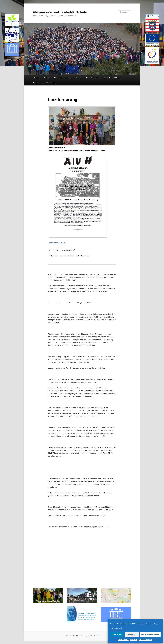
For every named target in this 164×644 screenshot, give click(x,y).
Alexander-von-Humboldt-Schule (60, 12)
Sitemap (36, 83)
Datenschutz (134, 640)
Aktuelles (36, 78)
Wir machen (58, 78)
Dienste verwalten (117, 628)
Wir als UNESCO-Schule (113, 78)
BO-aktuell (47, 78)
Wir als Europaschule (94, 78)
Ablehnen (132, 634)
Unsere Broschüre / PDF (57, 243)
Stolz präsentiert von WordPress (87, 636)
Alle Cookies (117, 634)
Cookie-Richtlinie (123, 640)
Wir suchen (79, 78)
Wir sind (69, 78)
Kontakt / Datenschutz (145, 640)
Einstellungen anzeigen (150, 634)
